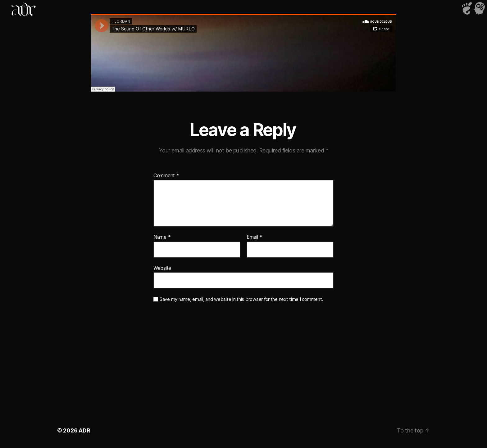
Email (254, 237)
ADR (84, 430)
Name (162, 237)
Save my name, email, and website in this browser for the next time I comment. (241, 299)
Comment (166, 176)
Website (162, 268)
